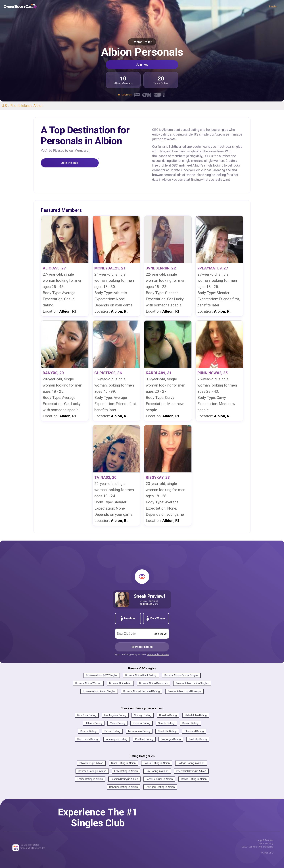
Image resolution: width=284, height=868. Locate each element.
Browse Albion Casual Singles (181, 675)
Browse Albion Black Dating (141, 675)
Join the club (70, 163)
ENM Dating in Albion (126, 771)
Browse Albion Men (120, 683)
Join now (142, 65)
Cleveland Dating (194, 731)
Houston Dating (168, 715)
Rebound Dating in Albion (124, 787)
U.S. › (6, 106)
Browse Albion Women (88, 683)
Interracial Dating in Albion (191, 771)
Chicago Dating (143, 715)
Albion (38, 106)
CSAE (244, 847)
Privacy (270, 844)
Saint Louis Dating (88, 739)
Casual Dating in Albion (157, 763)
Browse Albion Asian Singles (99, 691)
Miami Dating (117, 723)
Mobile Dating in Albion (194, 779)
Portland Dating (144, 739)
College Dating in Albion (191, 763)
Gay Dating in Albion (157, 771)
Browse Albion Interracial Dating (142, 691)
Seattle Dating (166, 723)
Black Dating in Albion (123, 763)
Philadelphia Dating (196, 715)
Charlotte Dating (167, 731)
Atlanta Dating (94, 723)
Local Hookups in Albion (159, 779)
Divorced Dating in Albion (92, 771)
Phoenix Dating (142, 723)
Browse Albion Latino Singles (192, 683)
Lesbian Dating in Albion (124, 779)
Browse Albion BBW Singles (102, 675)
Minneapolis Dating (139, 731)
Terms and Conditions (158, 655)
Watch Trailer (142, 42)
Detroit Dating (112, 731)
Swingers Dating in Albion (160, 787)
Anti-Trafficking (266, 847)
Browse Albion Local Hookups (184, 691)
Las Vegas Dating (171, 739)
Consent (253, 847)
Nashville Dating (198, 739)
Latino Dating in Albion (90, 779)
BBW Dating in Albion (91, 763)
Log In (273, 7)
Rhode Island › (22, 106)
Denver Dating (190, 723)
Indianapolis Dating (117, 739)
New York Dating (87, 715)
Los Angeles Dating (115, 715)
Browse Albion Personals (154, 683)
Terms (261, 844)
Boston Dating (88, 731)
